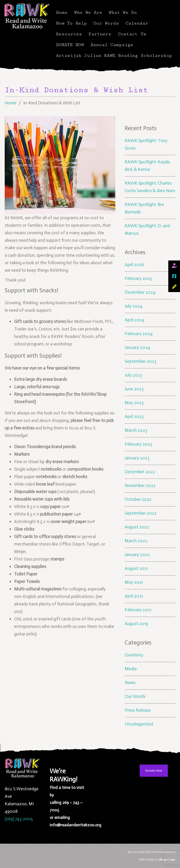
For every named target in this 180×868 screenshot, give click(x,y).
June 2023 (134, 389)
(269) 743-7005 (19, 819)
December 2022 (140, 472)
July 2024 (134, 306)
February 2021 (138, 610)
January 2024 (137, 347)
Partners (100, 34)
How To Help (71, 23)
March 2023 (136, 430)
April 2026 (134, 265)
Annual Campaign (112, 45)
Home (62, 12)
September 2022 (141, 513)
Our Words (106, 23)
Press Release (138, 710)
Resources (69, 34)
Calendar (137, 23)
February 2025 (138, 278)
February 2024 (139, 334)
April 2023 (134, 416)
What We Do (123, 12)
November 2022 (140, 485)
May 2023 (134, 403)
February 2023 (138, 444)
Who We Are (88, 12)
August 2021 (136, 568)
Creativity (134, 655)
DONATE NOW (70, 45)
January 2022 (137, 555)
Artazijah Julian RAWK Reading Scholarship (114, 55)
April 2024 (134, 320)
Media (131, 669)
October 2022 (138, 499)
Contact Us (132, 34)
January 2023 (137, 458)
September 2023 (141, 361)
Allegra (163, 859)
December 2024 (140, 292)
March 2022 (136, 541)
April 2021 (134, 596)
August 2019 (136, 624)
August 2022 (137, 527)
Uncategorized (139, 724)
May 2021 (134, 582)
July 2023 (133, 375)
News (130, 683)
